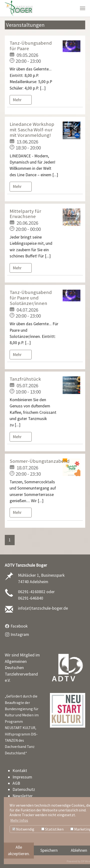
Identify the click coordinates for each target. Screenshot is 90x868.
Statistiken (52, 829)
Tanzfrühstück (25, 379)
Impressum (22, 777)
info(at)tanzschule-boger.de (43, 608)
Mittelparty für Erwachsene (25, 214)
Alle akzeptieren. (19, 850)
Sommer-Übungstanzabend (40, 461)
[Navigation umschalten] (83, 8)
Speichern (49, 850)
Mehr (18, 100)
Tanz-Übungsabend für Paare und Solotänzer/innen (31, 298)
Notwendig (23, 829)
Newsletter (23, 796)
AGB (16, 783)
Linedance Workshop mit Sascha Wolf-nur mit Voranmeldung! (32, 130)
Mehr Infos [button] (19, 820)
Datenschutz (24, 789)
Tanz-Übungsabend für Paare (31, 46)
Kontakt (20, 771)
